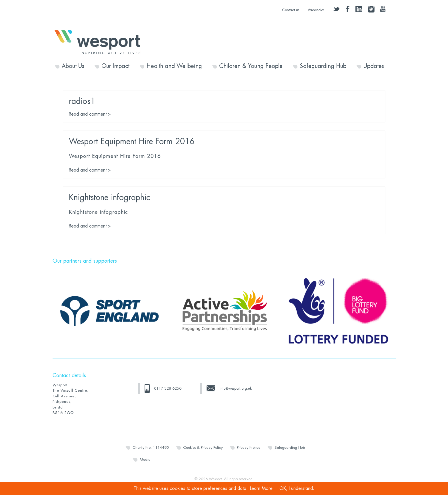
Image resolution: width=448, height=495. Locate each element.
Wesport (100, 42)
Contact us (291, 10)
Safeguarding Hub (323, 66)
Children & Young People (251, 66)
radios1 (82, 101)
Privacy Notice (249, 447)
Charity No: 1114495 (151, 447)
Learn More (261, 488)
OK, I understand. (297, 488)
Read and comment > (90, 114)
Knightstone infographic (109, 198)
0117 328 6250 (168, 388)
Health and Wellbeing (174, 66)
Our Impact (115, 66)
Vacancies (316, 10)
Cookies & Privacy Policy (203, 447)
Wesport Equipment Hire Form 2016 (132, 142)
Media (145, 459)
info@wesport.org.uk (236, 388)
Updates (374, 66)
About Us (73, 66)
